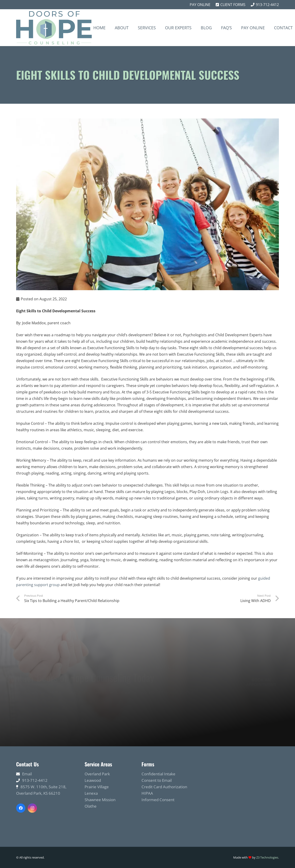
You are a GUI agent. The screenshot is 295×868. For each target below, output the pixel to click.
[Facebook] (21, 808)
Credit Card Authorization (164, 787)
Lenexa (91, 793)
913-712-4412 (35, 780)
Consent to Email (157, 780)
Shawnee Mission (100, 800)
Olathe (91, 806)
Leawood (93, 780)
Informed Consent (158, 800)
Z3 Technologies (267, 857)
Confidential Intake (158, 774)
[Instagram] (32, 808)
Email (27, 774)
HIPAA (147, 793)
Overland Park (97, 774)
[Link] (54, 28)
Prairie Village (97, 787)
